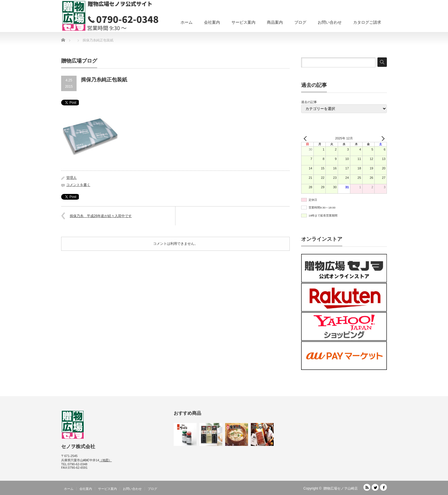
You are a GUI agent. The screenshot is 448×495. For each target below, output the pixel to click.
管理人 (71, 178)
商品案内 (275, 22)
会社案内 (212, 22)
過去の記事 (309, 102)
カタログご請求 (367, 22)
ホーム (187, 22)
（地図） (105, 460)
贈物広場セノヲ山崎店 (341, 488)
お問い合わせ (330, 22)
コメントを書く (78, 185)
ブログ (300, 22)
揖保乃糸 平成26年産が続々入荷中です (101, 216)
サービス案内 (243, 22)
